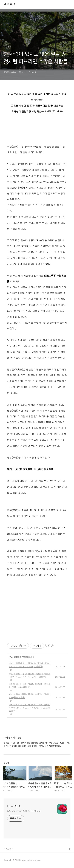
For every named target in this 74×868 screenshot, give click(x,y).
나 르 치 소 (10, 4)
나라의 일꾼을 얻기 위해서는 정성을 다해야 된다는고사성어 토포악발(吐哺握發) (30, 665)
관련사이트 (8, 849)
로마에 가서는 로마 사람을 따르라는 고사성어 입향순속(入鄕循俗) (30, 686)
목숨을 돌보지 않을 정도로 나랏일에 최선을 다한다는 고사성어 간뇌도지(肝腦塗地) (30, 675)
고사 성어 (13, 657)
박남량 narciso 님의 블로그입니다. (24, 811)
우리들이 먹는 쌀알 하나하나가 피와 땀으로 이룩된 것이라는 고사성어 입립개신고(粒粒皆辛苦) (30, 708)
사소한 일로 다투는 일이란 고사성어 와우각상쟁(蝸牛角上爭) (30, 696)
